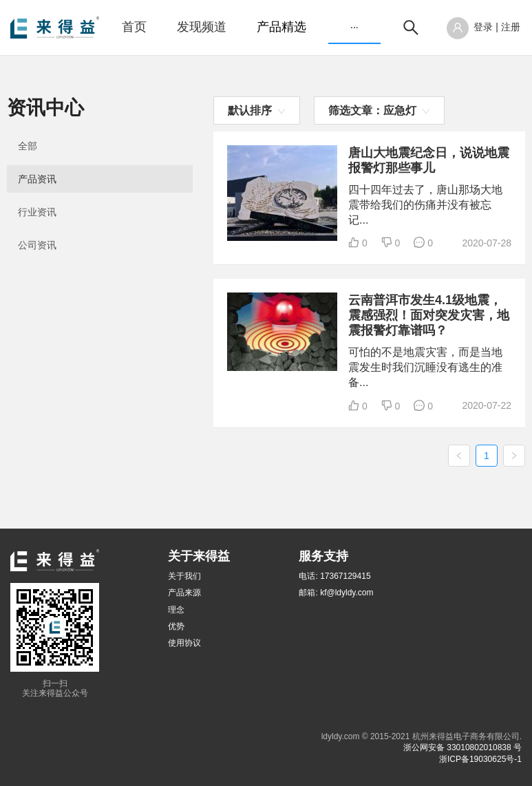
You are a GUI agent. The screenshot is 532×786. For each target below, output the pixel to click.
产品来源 (184, 593)
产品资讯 (37, 179)
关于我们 (184, 576)
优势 (176, 626)
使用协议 (184, 643)
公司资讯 (37, 245)
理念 (176, 610)
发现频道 (202, 27)
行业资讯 (37, 212)
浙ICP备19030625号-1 (480, 759)
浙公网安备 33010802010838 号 (462, 747)
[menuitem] (134, 28)
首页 (134, 27)
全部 (28, 146)
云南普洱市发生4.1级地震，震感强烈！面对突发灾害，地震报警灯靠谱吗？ (429, 315)
